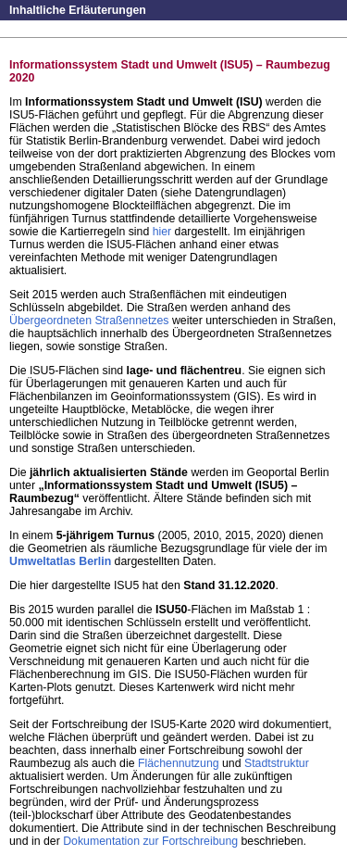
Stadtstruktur (277, 763)
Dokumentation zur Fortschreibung (150, 841)
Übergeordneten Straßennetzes (89, 321)
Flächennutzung (179, 763)
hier (162, 232)
